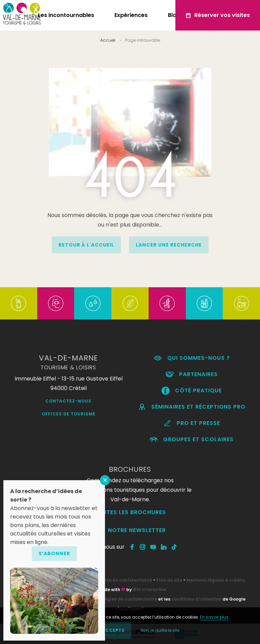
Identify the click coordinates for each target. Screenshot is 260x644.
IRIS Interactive (149, 590)
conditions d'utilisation (196, 599)
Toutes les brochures (130, 512)
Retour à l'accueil (86, 245)
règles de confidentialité (130, 599)
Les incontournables (66, 15)
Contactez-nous (68, 401)
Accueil (108, 40)
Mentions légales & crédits (216, 580)
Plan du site (169, 580)
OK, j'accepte (106, 630)
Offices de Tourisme (69, 414)
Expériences (131, 15)
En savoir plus (214, 617)
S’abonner (54, 553)
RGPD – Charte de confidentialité (115, 580)
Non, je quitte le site (160, 630)
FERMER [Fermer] (105, 480)
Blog (174, 15)
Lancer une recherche (169, 245)
